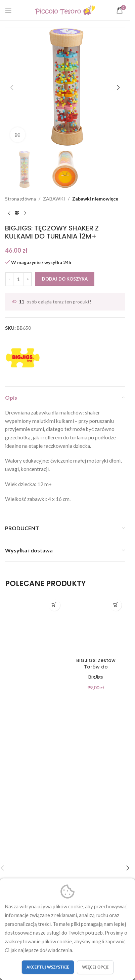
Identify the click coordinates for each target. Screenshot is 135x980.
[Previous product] (9, 213)
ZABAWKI (54, 199)
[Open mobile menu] (8, 10)
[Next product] (25, 213)
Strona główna (20, 199)
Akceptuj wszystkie (48, 967)
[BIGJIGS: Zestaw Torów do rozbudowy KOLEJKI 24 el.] (96, 625)
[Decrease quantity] (9, 279)
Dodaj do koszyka (65, 279)
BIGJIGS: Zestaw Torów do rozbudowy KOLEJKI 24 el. (96, 670)
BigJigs (96, 677)
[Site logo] (65, 10)
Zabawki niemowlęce (95, 199)
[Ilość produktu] (18, 279)
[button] (12, 87)
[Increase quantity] (28, 279)
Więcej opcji (95, 967)
